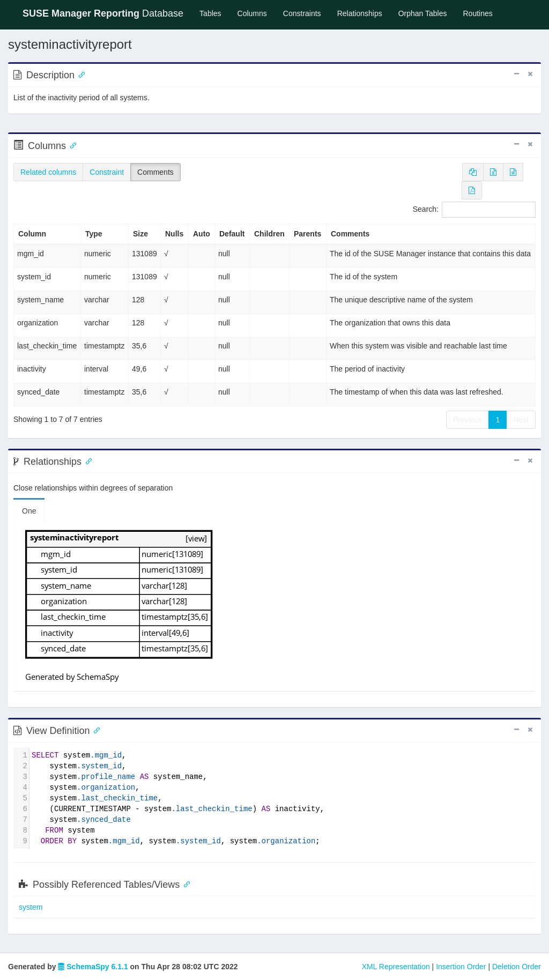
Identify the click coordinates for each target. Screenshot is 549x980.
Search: (474, 210)
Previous (468, 420)
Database (103, 13)
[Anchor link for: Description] (79, 74)
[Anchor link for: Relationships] (86, 461)
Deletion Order (517, 967)
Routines (478, 13)
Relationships (360, 13)
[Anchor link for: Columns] (71, 145)
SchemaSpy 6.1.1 (93, 967)
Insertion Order (461, 967)
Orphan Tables (423, 13)
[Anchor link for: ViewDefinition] (95, 730)
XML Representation (396, 967)
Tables (214, 13)
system (31, 907)
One (29, 511)
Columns (252, 13)
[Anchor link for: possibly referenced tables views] (184, 884)
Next (521, 420)
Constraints (302, 13)
